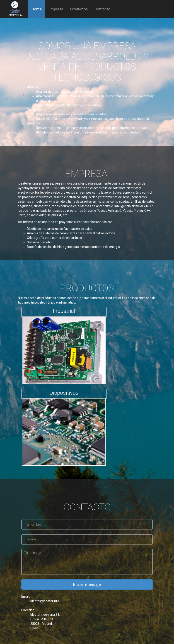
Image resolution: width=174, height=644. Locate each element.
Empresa (56, 9)
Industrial (64, 307)
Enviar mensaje (87, 581)
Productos (79, 9)
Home (37, 9)
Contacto (102, 9)
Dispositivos (64, 390)
